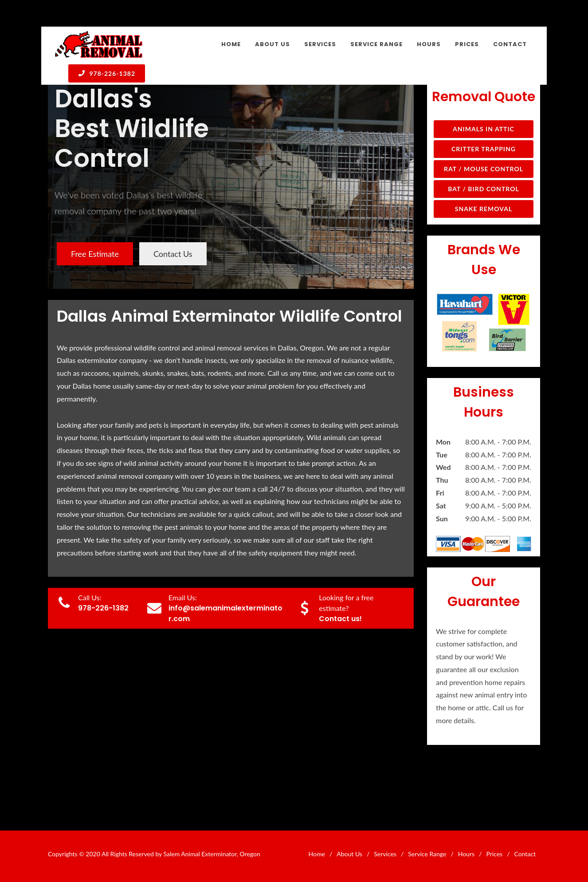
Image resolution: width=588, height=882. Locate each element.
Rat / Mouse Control (484, 169)
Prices (494, 854)
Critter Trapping (484, 149)
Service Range (427, 854)
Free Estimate (95, 254)
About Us (349, 854)
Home (317, 854)
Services (385, 854)
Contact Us (173, 254)
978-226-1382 (107, 73)
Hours (466, 854)
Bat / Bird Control (484, 189)
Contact (525, 854)
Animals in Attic (484, 129)
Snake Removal (484, 209)
